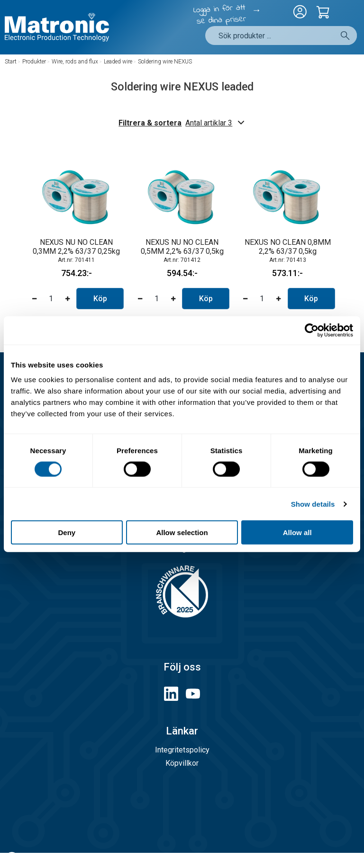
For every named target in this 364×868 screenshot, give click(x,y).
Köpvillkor (182, 763)
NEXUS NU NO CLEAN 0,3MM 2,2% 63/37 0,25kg (76, 247)
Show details (313, 504)
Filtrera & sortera (182, 123)
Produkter (34, 62)
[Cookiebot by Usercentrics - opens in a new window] (312, 330)
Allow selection (182, 532)
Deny (67, 532)
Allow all (297, 532)
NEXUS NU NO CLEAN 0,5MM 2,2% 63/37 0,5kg (182, 247)
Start (11, 62)
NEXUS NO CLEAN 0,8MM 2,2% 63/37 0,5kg (288, 247)
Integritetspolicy (182, 750)
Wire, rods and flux (75, 62)
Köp (100, 299)
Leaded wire (118, 62)
